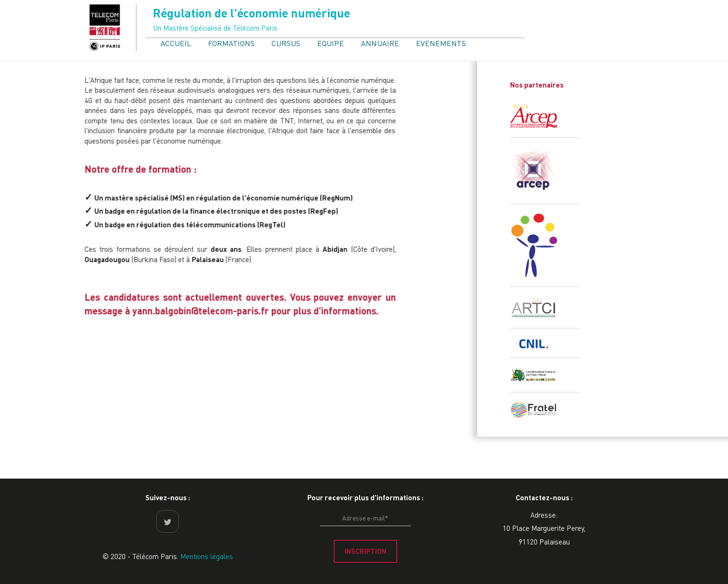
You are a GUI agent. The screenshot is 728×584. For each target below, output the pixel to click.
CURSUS (286, 43)
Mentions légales (207, 556)
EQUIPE (331, 43)
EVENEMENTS (441, 43)
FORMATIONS (231, 43)
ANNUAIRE (380, 43)
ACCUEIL (176, 43)
